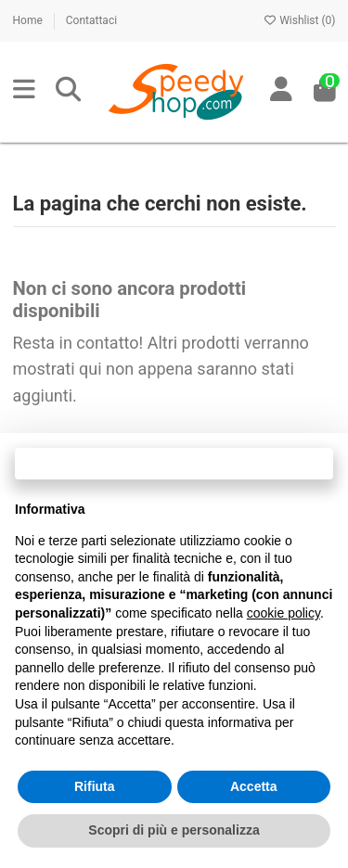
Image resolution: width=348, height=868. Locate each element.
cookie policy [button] (284, 613)
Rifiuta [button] (95, 786)
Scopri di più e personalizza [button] (174, 830)
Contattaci (91, 20)
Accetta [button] (254, 786)
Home (29, 20)
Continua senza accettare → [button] (174, 463)
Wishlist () (299, 20)
